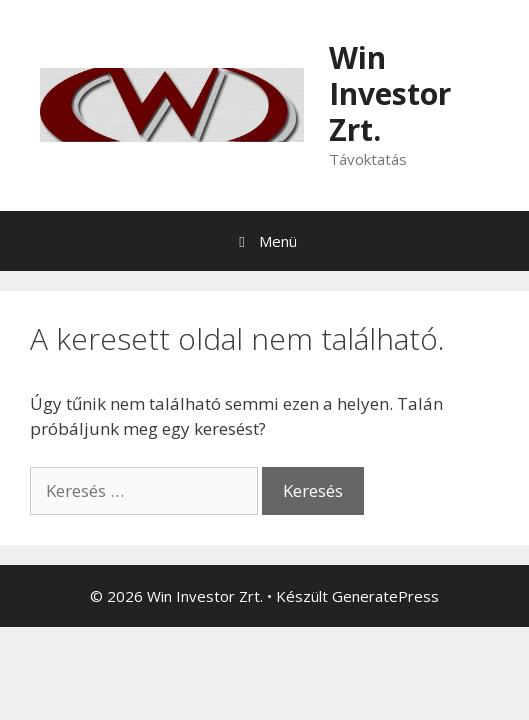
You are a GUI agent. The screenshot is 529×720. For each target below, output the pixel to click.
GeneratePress (385, 596)
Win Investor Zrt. (390, 93)
